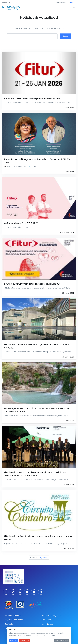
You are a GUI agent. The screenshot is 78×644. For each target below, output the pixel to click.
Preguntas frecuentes (14, 620)
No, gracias (25, 642)
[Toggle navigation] (74, 8)
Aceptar (13, 642)
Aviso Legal (47, 620)
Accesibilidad (48, 624)
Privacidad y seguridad (52, 616)
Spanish (5, 2)
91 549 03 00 (71, 2)
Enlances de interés (13, 616)
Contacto (9, 624)
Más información (61, 642)
